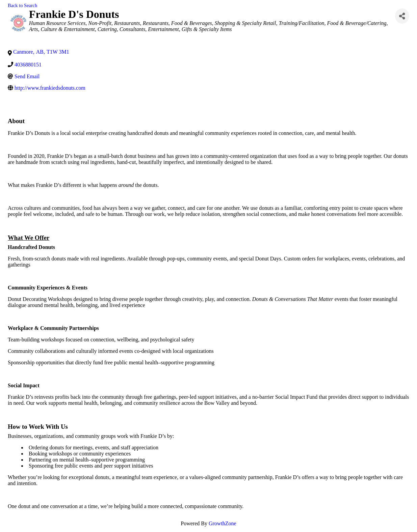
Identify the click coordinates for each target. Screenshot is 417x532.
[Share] (402, 16)
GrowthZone (223, 523)
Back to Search (22, 5)
